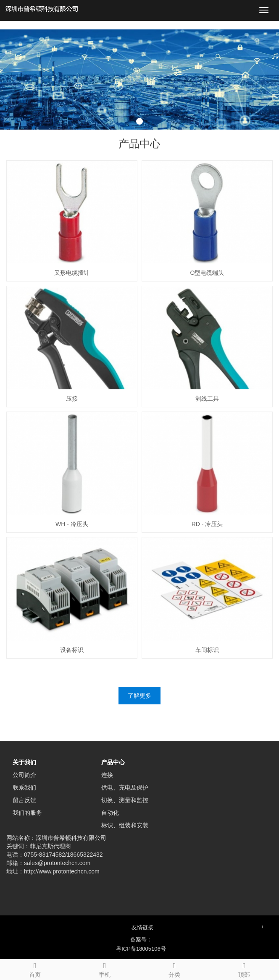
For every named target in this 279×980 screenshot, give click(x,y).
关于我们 (24, 762)
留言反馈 (24, 800)
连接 (107, 775)
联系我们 (24, 787)
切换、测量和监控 (125, 800)
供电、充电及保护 (125, 787)
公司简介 (24, 775)
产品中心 (113, 762)
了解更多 (139, 696)
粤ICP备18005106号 (141, 949)
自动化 (110, 813)
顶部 (244, 969)
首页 (35, 969)
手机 (105, 969)
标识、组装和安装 (125, 825)
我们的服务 (27, 813)
